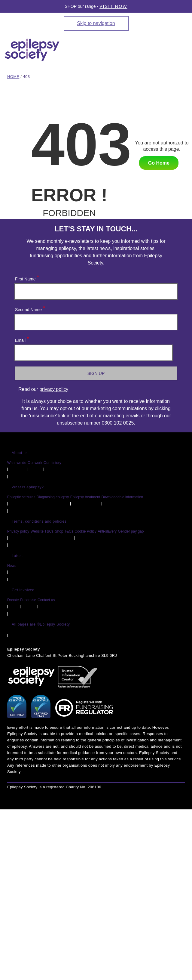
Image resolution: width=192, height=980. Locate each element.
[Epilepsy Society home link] (32, 50)
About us (20, 453)
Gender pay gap (131, 531)
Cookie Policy (85, 531)
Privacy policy (18, 531)
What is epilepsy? (28, 487)
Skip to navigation (96, 23)
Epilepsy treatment (85, 497)
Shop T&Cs (64, 531)
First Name (27, 278)
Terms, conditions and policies (39, 521)
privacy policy (54, 389)
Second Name (30, 308)
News (12, 566)
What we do (17, 463)
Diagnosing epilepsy (53, 497)
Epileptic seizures (21, 497)
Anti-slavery (107, 531)
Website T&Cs (42, 531)
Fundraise (28, 600)
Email (22, 339)
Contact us (46, 600)
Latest (17, 556)
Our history (52, 463)
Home (13, 77)
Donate (13, 600)
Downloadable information (122, 497)
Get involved (23, 590)
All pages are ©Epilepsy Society (41, 624)
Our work (35, 463)
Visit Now (113, 6)
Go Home (159, 163)
